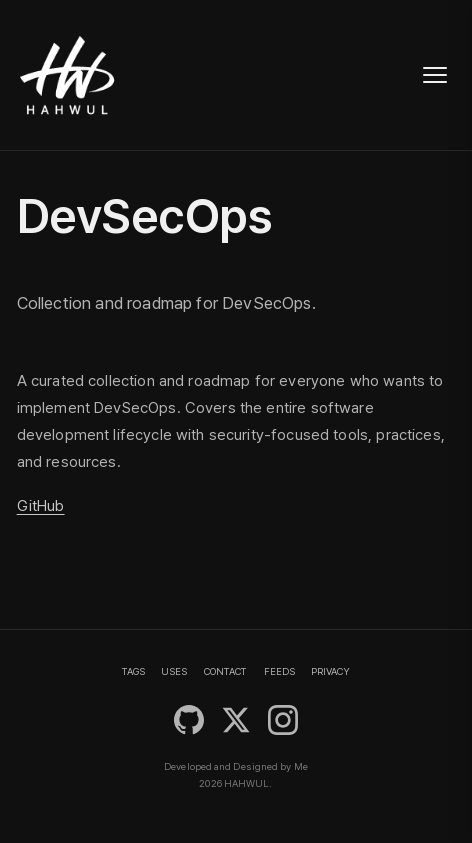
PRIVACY (330, 671)
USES (174, 671)
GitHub (41, 506)
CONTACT (225, 671)
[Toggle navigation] (435, 75)
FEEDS (279, 671)
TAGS (133, 671)
